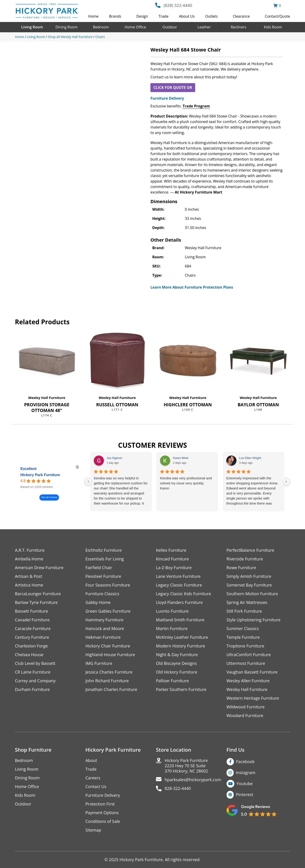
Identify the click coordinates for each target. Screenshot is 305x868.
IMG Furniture (99, 663)
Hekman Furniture (103, 637)
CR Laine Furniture (33, 672)
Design (142, 16)
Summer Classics (243, 629)
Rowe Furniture (241, 568)
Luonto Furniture (172, 611)
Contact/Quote (277, 16)
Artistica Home (29, 585)
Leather (204, 27)
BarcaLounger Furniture (38, 594)
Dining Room (67, 27)
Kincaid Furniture (172, 559)
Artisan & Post (28, 576)
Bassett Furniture (32, 611)
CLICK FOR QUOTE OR (173, 87)
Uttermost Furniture (246, 663)
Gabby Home (98, 602)
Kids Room (273, 27)
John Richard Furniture (107, 681)
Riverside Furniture (245, 559)
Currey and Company (35, 681)
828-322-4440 (178, 788)
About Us (187, 16)
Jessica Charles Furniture (109, 672)
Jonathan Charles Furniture (111, 689)
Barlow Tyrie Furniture (36, 602)
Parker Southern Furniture (181, 689)
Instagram (246, 772)
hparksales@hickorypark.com (193, 780)
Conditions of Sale (103, 821)
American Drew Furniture (39, 568)
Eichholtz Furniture (104, 550)
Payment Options (102, 813)
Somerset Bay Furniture (249, 585)
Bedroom (101, 27)
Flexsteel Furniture (103, 576)
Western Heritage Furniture (253, 698)
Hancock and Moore (105, 629)
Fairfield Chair (99, 568)
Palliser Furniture (172, 681)
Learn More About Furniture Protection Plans (192, 287)
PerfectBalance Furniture (250, 550)
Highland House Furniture (110, 655)
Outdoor (170, 27)
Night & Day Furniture (177, 655)
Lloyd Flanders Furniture (179, 602)
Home (93, 16)
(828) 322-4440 (178, 5)
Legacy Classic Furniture (179, 585)
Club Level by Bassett (35, 663)
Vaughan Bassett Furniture (252, 672)
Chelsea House (29, 655)
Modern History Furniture (180, 646)
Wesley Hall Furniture (47, 398)
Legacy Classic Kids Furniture (184, 594)
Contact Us (96, 787)
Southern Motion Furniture (252, 594)
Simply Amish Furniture (249, 576)
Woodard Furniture (245, 716)
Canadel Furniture (32, 620)
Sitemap (93, 830)
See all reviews (49, 497)
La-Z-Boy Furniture (174, 568)
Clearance (241, 16)
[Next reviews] (286, 482)
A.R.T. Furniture (30, 550)
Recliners (238, 27)
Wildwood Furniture (246, 707)
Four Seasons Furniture (108, 585)
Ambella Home (29, 559)
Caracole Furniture (33, 629)
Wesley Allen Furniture (248, 681)
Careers (93, 778)
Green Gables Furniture (108, 611)
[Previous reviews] (88, 482)
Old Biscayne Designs (176, 663)
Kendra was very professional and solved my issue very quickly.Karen (186, 483)
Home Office (135, 27)
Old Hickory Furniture (177, 672)
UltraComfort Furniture (249, 655)
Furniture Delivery (167, 98)
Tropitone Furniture (245, 646)
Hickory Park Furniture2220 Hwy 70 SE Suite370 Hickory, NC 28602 (186, 766)
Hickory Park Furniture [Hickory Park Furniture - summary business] (40, 475)
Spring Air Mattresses (247, 602)
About (91, 760)
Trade (163, 16)
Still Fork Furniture (244, 611)
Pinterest (245, 794)
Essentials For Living (105, 559)
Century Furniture (32, 637)
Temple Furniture (243, 637)
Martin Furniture (172, 629)
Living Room (32, 27)
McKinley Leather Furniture (182, 637)
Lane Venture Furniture (178, 576)
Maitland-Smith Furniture (180, 620)
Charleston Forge (31, 646)
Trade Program (196, 106)
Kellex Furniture (171, 550)
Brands (115, 16)
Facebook (245, 762)
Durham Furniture (32, 689)
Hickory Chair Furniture (108, 646)
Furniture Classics (103, 594)
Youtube (245, 783)
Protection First (100, 804)
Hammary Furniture (105, 620)
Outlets (211, 16)
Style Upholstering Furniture (254, 620)
